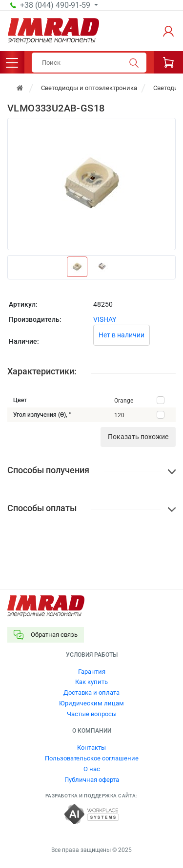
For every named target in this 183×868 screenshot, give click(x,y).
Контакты (91, 748)
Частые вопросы (92, 714)
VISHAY (105, 319)
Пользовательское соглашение (92, 758)
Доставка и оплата (91, 693)
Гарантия (92, 672)
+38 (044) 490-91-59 (56, 5)
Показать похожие (138, 437)
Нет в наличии (122, 335)
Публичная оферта (92, 780)
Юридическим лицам (91, 703)
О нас (92, 769)
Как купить (91, 682)
